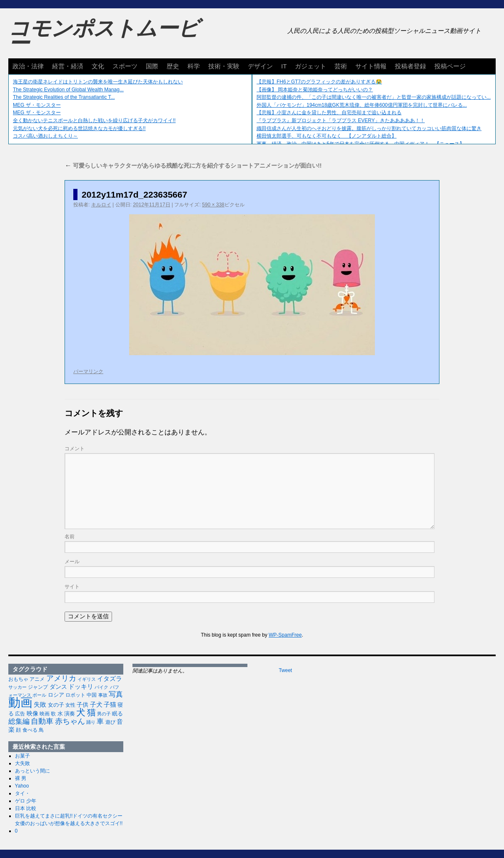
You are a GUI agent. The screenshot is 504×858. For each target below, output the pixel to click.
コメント (75, 449)
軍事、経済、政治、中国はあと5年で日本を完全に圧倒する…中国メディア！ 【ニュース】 (361, 144)
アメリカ (61, 678)
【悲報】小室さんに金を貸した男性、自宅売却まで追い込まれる (329, 113)
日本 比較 (26, 808)
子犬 (96, 704)
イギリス (87, 679)
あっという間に (32, 771)
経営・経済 (68, 66)
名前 (70, 537)
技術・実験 (224, 66)
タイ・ (22, 793)
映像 (32, 713)
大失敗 (22, 763)
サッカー (17, 687)
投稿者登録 (410, 66)
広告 (20, 714)
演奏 (70, 714)
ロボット (75, 695)
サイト (72, 587)
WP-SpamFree (285, 635)
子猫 (110, 704)
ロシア (56, 695)
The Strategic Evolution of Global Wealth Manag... (68, 90)
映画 (45, 714)
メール (72, 562)
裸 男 (21, 778)
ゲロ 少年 (26, 801)
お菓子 (22, 756)
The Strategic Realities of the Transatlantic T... (64, 97)
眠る (117, 714)
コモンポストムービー (104, 36)
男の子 (104, 714)
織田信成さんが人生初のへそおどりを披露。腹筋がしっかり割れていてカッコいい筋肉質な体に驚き (369, 128)
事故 (103, 695)
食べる (30, 730)
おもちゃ (18, 679)
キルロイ (101, 205)
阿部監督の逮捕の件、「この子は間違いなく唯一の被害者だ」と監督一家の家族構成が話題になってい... (374, 97)
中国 (92, 695)
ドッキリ (81, 687)
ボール (39, 695)
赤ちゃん (70, 721)
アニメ (37, 679)
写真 (116, 694)
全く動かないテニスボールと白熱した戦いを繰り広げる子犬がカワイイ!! (94, 120)
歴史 (173, 66)
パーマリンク (88, 371)
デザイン (260, 66)
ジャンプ (38, 687)
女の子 (56, 705)
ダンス (58, 687)
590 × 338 (213, 205)
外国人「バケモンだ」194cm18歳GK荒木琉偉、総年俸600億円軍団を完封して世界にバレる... (362, 105)
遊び (110, 722)
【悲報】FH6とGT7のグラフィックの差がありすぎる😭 (319, 82)
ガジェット (311, 66)
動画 (20, 702)
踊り (91, 722)
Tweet (285, 670)
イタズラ (110, 679)
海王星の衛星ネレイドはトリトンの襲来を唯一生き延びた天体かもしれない (98, 82)
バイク (101, 687)
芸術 (341, 66)
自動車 (42, 721)
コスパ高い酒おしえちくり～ (45, 136)
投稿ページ (450, 66)
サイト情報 (371, 66)
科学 (194, 66)
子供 (82, 705)
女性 (70, 705)
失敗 (40, 705)
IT (284, 66)
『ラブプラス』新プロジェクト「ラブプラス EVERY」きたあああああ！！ (341, 120)
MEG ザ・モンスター (37, 105)
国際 (152, 66)
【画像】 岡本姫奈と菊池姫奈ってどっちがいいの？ (315, 90)
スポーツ (125, 66)
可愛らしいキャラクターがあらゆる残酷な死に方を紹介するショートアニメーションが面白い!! (193, 166)
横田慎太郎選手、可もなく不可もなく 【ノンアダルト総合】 (327, 136)
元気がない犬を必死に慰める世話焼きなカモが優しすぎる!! (79, 128)
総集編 (19, 721)
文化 (98, 66)
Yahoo (22, 786)
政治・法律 (28, 66)
